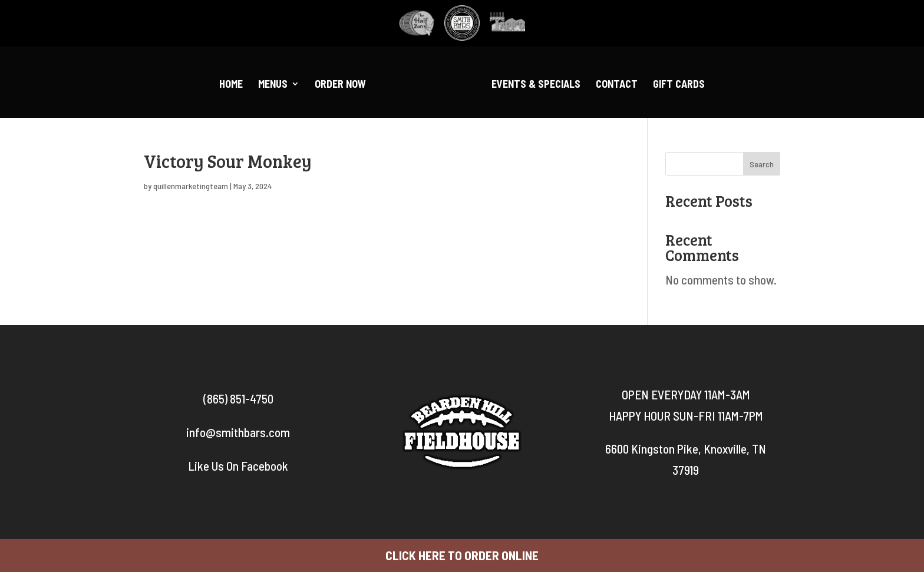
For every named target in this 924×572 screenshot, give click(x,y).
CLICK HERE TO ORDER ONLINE (462, 555)
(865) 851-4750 (238, 399)
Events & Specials (536, 85)
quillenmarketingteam (191, 186)
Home (231, 85)
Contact (617, 85)
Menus (273, 85)
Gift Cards (679, 85)
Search (762, 164)
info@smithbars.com (238, 432)
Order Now (340, 85)
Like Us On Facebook (238, 466)
